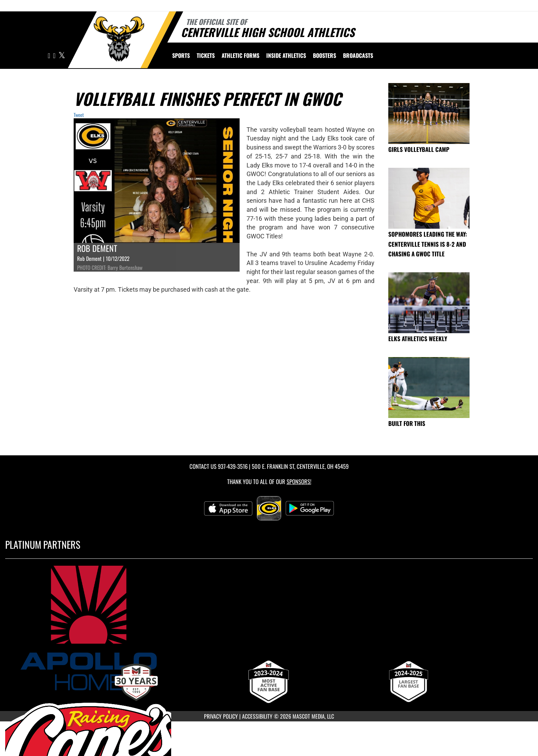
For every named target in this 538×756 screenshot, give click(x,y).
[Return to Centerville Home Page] (119, 39)
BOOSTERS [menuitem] (324, 55)
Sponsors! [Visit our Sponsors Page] (299, 481)
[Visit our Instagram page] (49, 56)
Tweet (79, 115)
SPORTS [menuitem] (181, 55)
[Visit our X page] (62, 56)
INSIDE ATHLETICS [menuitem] (286, 55)
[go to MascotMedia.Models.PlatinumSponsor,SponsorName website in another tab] (269, 628)
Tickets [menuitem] (206, 55)
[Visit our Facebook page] (55, 56)
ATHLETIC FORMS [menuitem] (240, 55)
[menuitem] (358, 55)
